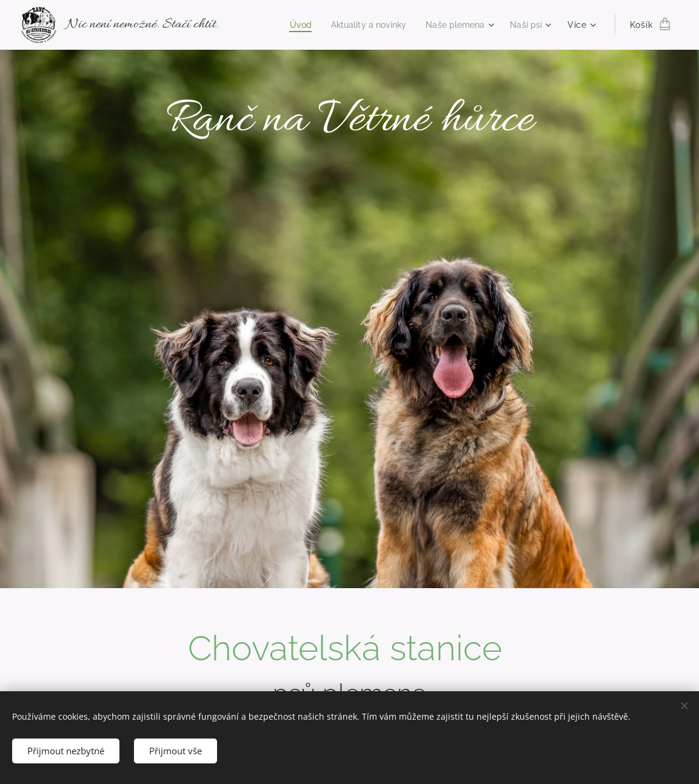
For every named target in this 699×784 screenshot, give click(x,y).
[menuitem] (289, 25)
